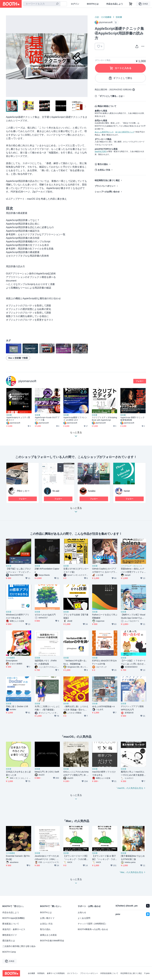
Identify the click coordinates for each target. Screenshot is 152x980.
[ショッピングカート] (131, 4)
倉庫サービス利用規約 (56, 973)
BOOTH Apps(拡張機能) (14, 918)
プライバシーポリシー (105, 186)
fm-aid (56, 491)
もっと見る (76, 511)
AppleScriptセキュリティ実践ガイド (18, 419)
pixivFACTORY (101, 151)
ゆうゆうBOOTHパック (125, 132)
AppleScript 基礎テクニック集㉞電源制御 (132, 419)
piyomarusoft (27, 381)
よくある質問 (84, 918)
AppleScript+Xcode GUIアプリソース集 (47, 419)
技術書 (119, 17)
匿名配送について (11, 924)
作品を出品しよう (115, 4)
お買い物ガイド (47, 918)
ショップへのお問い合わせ (107, 192)
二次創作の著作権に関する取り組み (19, 946)
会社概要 (31, 973)
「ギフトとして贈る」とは (110, 96)
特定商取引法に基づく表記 (107, 180)
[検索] (57, 4)
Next (85, 56)
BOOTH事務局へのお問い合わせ (93, 929)
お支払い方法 (104, 170)
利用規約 (41, 973)
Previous (8, 56)
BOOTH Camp (9, 952)
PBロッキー (23, 491)
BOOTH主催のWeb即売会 (52, 941)
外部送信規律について (109, 973)
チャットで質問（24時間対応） (92, 924)
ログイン (75, 4)
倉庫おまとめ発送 (48, 935)
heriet (127, 491)
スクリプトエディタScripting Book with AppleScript (104, 419)
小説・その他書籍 (103, 17)
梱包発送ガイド (10, 935)
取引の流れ (103, 164)
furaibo (92, 491)
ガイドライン (72, 973)
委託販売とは (9, 941)
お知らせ (82, 912)
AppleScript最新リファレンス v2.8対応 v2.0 (75, 419)
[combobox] (42, 4)
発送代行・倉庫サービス (14, 929)
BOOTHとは (93, 4)
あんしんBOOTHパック (104, 132)
